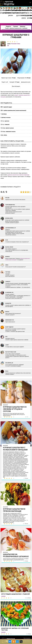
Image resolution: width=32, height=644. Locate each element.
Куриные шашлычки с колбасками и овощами (15, 449)
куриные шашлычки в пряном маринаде (18, 175)
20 (8, 45)
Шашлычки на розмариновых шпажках (16, 555)
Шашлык (5, 405)
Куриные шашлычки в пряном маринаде (14, 510)
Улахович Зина (16, 44)
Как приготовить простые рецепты (7, 3)
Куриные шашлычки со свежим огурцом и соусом (15, 409)
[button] (30, 3)
